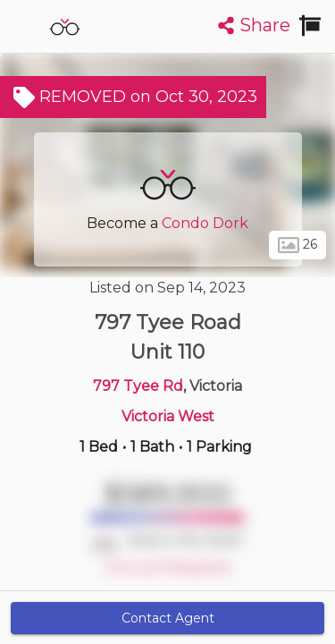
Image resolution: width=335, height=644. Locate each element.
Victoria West (168, 416)
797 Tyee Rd (138, 386)
